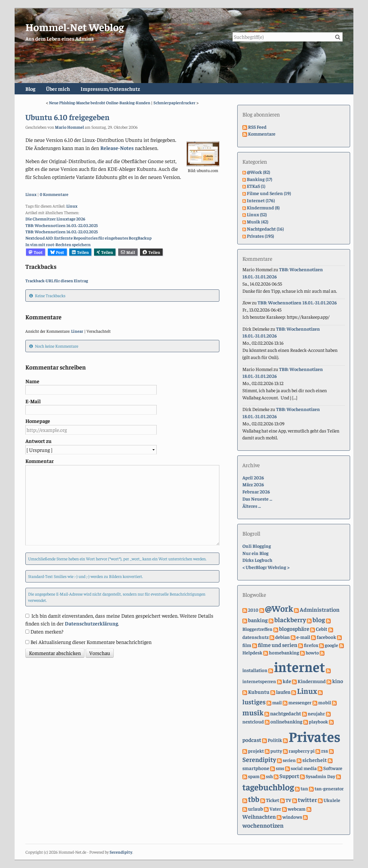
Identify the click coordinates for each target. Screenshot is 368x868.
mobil (325, 702)
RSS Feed (257, 127)
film (247, 645)
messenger (300, 702)
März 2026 (253, 484)
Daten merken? (47, 631)
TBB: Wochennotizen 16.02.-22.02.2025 (62, 231)
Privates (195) (260, 236)
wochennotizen (263, 825)
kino (338, 681)
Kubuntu (259, 692)
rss (325, 751)
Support (289, 776)
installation (255, 670)
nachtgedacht (286, 713)
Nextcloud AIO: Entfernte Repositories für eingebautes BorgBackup (88, 238)
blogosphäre (294, 629)
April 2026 (253, 477)
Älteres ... (252, 506)
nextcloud (253, 721)
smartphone (256, 768)
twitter (307, 799)
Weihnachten (259, 816)
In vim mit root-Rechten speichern (58, 244)
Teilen (80, 252)
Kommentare (262, 134)
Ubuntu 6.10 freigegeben (67, 117)
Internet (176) (261, 200)
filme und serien (278, 645)
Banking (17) (260, 179)
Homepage (38, 421)
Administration (320, 609)
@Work (279, 608)
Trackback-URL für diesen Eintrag (57, 280)
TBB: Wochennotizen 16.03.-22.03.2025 (62, 225)
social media (304, 768)
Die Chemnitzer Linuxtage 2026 (55, 219)
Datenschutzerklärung (91, 623)
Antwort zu (39, 441)
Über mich (58, 89)
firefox (311, 645)
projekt (256, 751)
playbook (318, 721)
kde (287, 681)
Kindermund (312, 681)
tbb (254, 799)
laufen (283, 692)
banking (258, 620)
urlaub (255, 809)
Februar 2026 (256, 491)
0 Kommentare (54, 194)
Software (333, 768)
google (331, 645)
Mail (128, 252)
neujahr (316, 713)
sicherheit (315, 760)
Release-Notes (117, 148)
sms (280, 768)
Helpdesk (252, 652)
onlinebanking (286, 721)
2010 (253, 610)
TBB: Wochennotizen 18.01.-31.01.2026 (297, 302)
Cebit (322, 629)
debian (282, 637)
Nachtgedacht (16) (265, 228)
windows (292, 817)
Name (32, 381)
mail (277, 702)
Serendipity (259, 759)
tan (304, 788)
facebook (326, 637)
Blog (30, 89)
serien (289, 760)
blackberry (290, 619)
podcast (252, 740)
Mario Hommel (69, 127)
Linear (77, 331)
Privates (314, 736)
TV (288, 800)
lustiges (254, 702)
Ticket (272, 800)
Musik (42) (258, 221)
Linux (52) (257, 214)
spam (254, 776)
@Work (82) (258, 172)
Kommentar (40, 461)
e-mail (303, 637)
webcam (297, 809)
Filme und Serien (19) (269, 193)
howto (312, 652)
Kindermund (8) (263, 207)
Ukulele (332, 800)
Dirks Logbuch (257, 560)
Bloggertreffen (257, 629)
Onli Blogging (257, 546)
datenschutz (255, 637)
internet (300, 666)
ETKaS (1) (256, 186)
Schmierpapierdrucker (174, 102)
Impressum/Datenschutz (110, 89)
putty (276, 751)
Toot (36, 252)
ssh (269, 776)
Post (57, 252)
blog (319, 619)
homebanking (284, 652)
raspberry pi (302, 751)
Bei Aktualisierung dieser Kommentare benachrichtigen (91, 642)
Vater (275, 809)
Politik (275, 740)
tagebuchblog (268, 787)
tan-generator (329, 788)
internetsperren (259, 681)
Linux (31, 194)
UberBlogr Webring (266, 567)
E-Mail (33, 401)
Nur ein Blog (255, 553)
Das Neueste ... (257, 499)
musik (253, 712)
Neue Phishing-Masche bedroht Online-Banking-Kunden (100, 102)
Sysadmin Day (320, 776)
